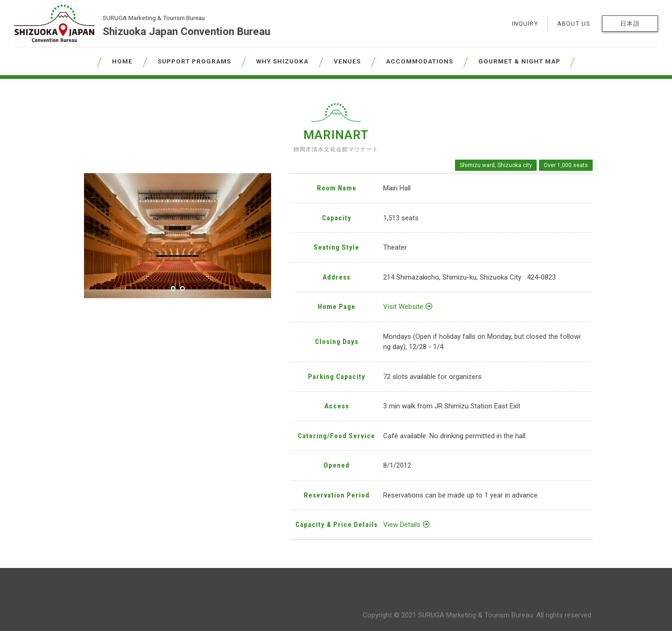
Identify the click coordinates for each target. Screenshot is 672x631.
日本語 (630, 24)
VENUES (347, 61)
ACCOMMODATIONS (420, 61)
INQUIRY (525, 24)
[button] (94, 236)
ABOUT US (574, 24)
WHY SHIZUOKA (282, 61)
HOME (122, 61)
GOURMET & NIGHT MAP (519, 61)
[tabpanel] (178, 235)
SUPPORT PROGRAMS (194, 61)
